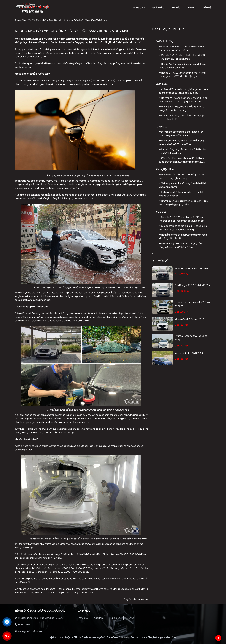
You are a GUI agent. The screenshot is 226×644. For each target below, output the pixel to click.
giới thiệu (158, 8)
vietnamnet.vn (140, 599)
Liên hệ (130, 618)
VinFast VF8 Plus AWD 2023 (189, 353)
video (192, 8)
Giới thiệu (99, 618)
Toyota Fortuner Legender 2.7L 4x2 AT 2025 (193, 304)
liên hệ (207, 8)
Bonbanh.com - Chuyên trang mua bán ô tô (153, 637)
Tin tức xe (115, 618)
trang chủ (138, 8)
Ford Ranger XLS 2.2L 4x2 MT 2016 (193, 285)
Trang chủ (83, 618)
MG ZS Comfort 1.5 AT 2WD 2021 (192, 268)
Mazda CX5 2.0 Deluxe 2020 (189, 319)
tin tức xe (34, 20)
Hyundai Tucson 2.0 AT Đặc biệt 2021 (191, 338)
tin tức (176, 8)
